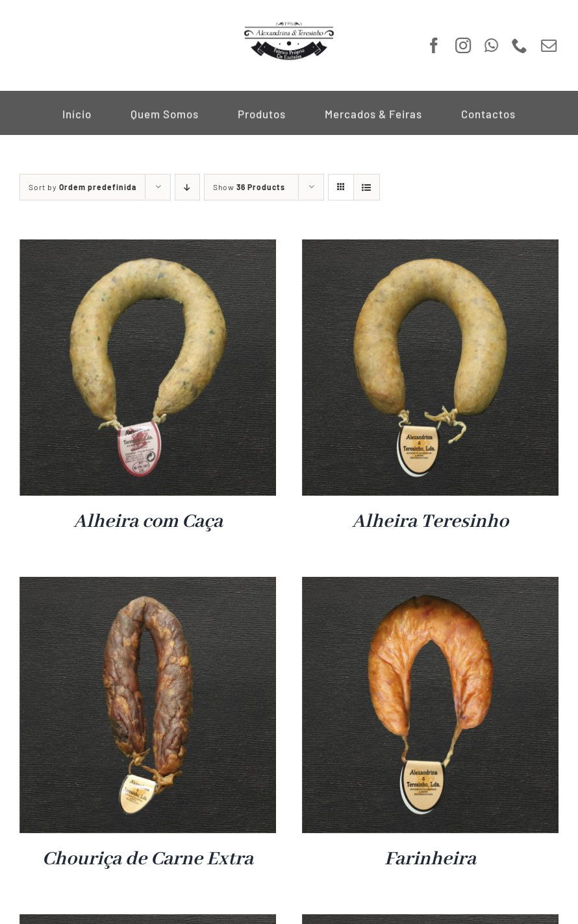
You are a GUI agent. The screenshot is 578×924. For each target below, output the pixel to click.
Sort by (82, 187)
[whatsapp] (490, 45)
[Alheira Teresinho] (430, 248)
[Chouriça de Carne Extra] (148, 585)
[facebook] (433, 45)
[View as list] (367, 187)
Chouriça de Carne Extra (148, 859)
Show (249, 187)
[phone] (519, 45)
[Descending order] (187, 187)
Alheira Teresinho (430, 522)
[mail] (548, 45)
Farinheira (430, 859)
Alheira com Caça (148, 522)
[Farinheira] (430, 585)
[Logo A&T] (289, 25)
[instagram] (462, 45)
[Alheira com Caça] (148, 248)
